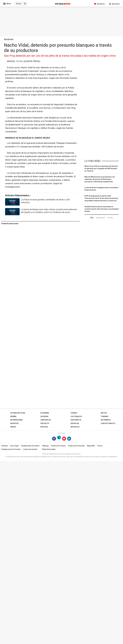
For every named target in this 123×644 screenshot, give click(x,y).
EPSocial (44, 427)
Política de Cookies (58, 446)
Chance (74, 413)
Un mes (110, 218)
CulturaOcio (76, 417)
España (13, 417)
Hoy (92, 218)
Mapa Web (91, 446)
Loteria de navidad (30, 449)
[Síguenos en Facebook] (54, 439)
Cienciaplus (46, 420)
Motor (104, 413)
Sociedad (44, 417)
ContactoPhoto (108, 423)
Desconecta (76, 420)
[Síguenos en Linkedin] (69, 439)
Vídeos (13, 427)
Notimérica (106, 420)
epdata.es (75, 423)
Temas (100, 446)
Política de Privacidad (76, 446)
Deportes (14, 423)
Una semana (100, 218)
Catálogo (45, 446)
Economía (45, 413)
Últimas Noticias (18, 413)
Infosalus (75, 427)
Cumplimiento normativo (30, 446)
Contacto (4, 446)
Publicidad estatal (49, 449)
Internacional (17, 420)
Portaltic (45, 423)
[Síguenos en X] (59, 439)
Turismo (104, 417)
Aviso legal (14, 446)
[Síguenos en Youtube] (64, 439)
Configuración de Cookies (11, 449)
